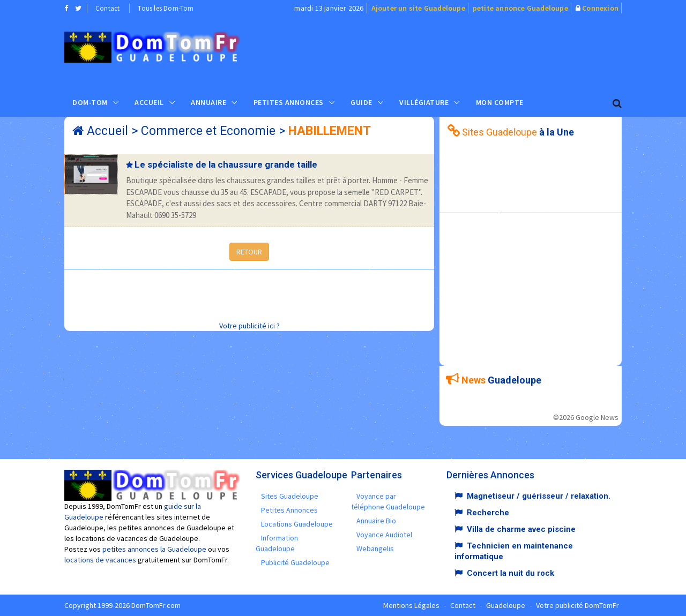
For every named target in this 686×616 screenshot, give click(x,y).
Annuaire (208, 102)
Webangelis (375, 549)
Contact (107, 8)
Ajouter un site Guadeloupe (418, 8)
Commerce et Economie (208, 131)
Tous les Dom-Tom (166, 8)
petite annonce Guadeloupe (520, 8)
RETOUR (249, 252)
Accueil (149, 102)
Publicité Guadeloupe (295, 562)
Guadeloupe (506, 605)
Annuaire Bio (376, 521)
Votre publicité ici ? (249, 326)
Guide (361, 102)
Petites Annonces (289, 102)
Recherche (488, 513)
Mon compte (500, 102)
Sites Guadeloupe (290, 496)
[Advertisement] (451, 51)
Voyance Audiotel (384, 535)
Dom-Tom (90, 102)
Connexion (600, 8)
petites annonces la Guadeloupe (154, 549)
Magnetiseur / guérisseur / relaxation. (539, 496)
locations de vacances (100, 560)
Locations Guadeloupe (297, 524)
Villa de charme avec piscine (521, 529)
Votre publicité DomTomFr (577, 605)
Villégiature (424, 102)
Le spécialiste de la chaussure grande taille (226, 164)
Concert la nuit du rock (510, 573)
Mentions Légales (411, 605)
